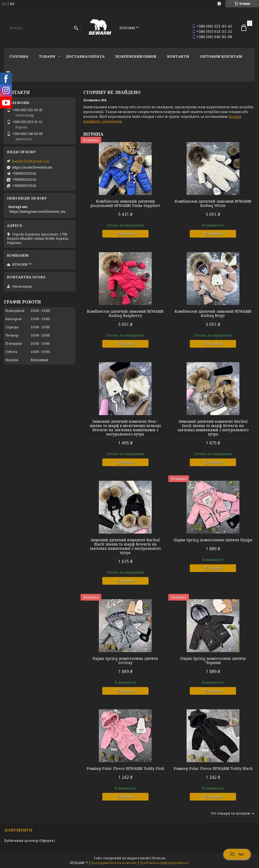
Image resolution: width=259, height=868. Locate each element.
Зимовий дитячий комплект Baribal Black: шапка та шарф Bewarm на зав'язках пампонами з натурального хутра (125, 546)
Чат (237, 854)
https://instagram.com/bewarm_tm (37, 211)
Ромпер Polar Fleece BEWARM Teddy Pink (125, 769)
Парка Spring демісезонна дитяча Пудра (213, 540)
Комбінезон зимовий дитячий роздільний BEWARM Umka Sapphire (125, 203)
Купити (128, 234)
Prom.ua (159, 858)
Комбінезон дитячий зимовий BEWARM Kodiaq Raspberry (125, 313)
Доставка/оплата (85, 56)
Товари (47, 56)
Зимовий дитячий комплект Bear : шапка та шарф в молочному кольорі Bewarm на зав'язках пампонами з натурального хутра (125, 428)
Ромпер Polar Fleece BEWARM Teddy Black (213, 769)
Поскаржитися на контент (114, 863)
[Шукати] (76, 28)
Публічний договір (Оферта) (29, 840)
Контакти (178, 56)
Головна (19, 56)
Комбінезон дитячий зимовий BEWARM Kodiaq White (213, 203)
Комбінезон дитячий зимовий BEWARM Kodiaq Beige (213, 313)
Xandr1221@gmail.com (31, 161)
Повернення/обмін (136, 56)
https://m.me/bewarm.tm (32, 167)
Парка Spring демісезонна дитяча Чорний (213, 661)
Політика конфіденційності (165, 863)
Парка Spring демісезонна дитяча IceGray (125, 661)
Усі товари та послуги (231, 813)
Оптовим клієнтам (221, 56)
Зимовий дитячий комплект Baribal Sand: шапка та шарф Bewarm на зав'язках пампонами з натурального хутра (213, 428)
